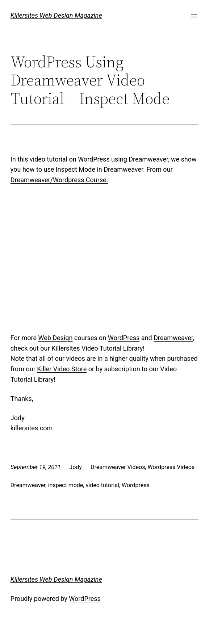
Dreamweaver (173, 338)
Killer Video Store (62, 369)
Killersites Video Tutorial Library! (98, 348)
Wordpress (136, 485)
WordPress (124, 338)
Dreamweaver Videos (118, 467)
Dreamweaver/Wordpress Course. (59, 180)
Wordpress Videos (171, 467)
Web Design (55, 338)
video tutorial (102, 485)
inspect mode (66, 485)
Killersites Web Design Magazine (56, 15)
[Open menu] (194, 16)
